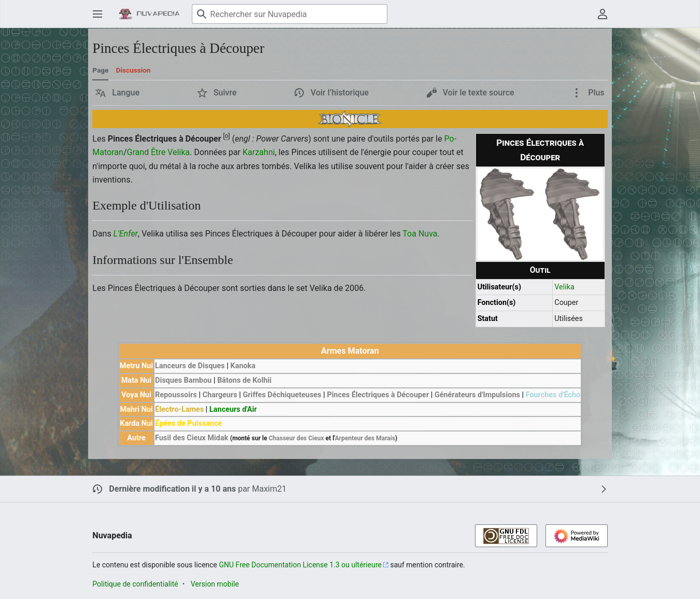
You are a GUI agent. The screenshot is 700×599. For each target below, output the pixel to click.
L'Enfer (126, 234)
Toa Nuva (420, 234)
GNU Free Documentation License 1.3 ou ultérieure (300, 565)
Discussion (133, 70)
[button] (117, 93)
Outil (540, 270)
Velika (564, 287)
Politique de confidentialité (135, 584)
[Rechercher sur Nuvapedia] (290, 14)
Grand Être (146, 152)
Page (100, 70)
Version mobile (215, 584)
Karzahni (259, 152)
